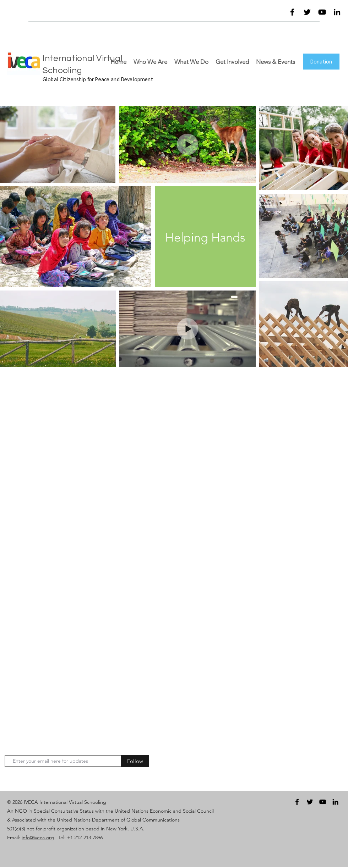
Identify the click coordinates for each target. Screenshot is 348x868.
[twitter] (307, 12)
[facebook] (292, 12)
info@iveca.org (38, 837)
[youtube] (322, 12)
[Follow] (135, 761)
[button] (261, 14)
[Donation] (321, 62)
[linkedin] (337, 12)
